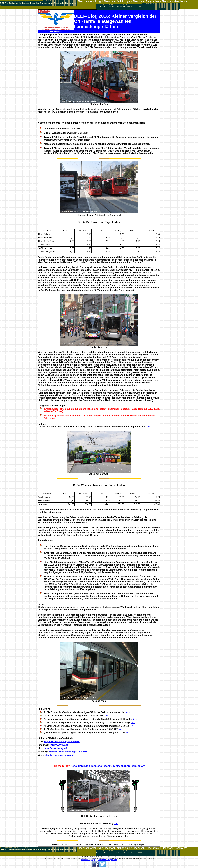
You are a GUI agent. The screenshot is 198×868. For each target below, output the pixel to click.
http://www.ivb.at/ (59, 745)
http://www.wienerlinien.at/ (59, 755)
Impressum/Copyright (88, 860)
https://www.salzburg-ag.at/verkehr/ (68, 752)
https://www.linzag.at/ (55, 748)
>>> (148, 427)
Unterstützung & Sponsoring (107, 860)
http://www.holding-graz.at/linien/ (62, 742)
